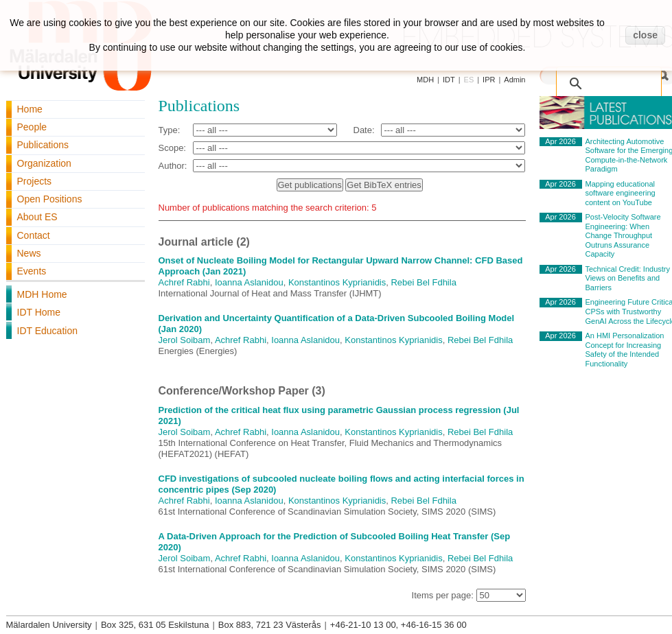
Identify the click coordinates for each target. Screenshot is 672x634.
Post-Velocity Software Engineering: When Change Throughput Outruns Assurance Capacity (623, 235)
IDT (449, 80)
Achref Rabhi (184, 282)
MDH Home (42, 294)
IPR (489, 80)
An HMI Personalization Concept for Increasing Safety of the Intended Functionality (625, 350)
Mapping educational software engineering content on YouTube (621, 193)
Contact (34, 235)
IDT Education (47, 331)
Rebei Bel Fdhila (423, 282)
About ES (37, 217)
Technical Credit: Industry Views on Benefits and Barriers (628, 278)
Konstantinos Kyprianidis (337, 282)
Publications (43, 145)
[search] (612, 77)
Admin (514, 80)
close (645, 35)
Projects (35, 181)
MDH (425, 80)
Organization (44, 163)
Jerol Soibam (185, 340)
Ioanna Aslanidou (249, 282)
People (32, 127)
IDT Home (39, 312)
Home (30, 109)
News (29, 253)
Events (32, 271)
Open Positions (50, 199)
